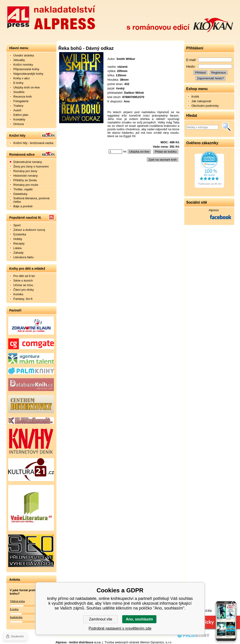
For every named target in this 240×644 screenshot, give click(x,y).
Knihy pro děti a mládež (27, 269)
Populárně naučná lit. (26, 218)
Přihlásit (200, 73)
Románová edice (22, 154)
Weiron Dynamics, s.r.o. (156, 642)
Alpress (214, 210)
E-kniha (14, 609)
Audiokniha (16, 617)
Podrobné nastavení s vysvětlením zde (120, 628)
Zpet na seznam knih (163, 160)
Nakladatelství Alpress (51, 17)
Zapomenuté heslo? (211, 78)
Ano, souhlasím (139, 619)
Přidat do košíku (166, 152)
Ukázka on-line (139, 152)
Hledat (227, 127)
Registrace (219, 73)
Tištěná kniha (17, 601)
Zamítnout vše (101, 619)
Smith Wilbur (126, 59)
